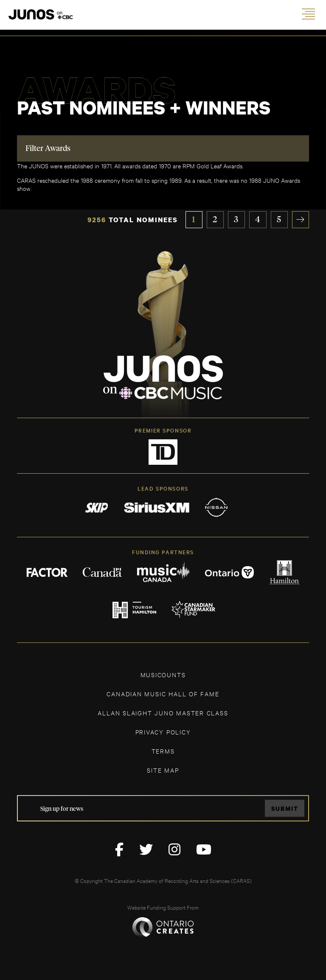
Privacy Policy (163, 732)
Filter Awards (48, 149)
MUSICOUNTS (163, 674)
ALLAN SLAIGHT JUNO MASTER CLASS (163, 713)
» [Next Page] (301, 220)
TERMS (163, 751)
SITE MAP (163, 770)
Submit (285, 808)
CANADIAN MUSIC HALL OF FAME (163, 694)
